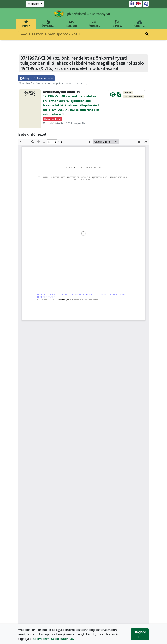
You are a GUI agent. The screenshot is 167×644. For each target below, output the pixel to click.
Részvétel (71, 23)
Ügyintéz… (48, 23)
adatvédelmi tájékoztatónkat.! (54, 639)
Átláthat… (94, 23)
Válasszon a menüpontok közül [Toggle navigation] (51, 34)
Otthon (26, 23)
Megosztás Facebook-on (36, 78)
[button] (147, 35)
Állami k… (140, 23)
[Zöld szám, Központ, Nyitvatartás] (35, 4)
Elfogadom (140, 634)
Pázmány (117, 23)
